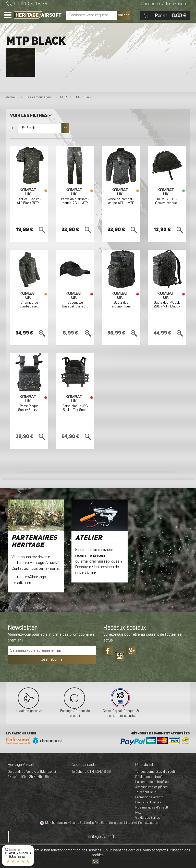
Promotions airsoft (149, 797)
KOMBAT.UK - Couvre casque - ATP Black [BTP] (167, 203)
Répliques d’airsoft (149, 777)
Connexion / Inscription (163, 4)
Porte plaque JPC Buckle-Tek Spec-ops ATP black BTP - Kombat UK (75, 412)
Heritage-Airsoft (100, 837)
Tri (12, 128)
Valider (124, 15)
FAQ (138, 813)
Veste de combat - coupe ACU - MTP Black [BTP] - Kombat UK (121, 205)
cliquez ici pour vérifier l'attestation (137, 823)
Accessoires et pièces (151, 787)
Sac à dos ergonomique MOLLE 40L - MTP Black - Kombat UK (121, 309)
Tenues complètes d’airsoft (155, 772)
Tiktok (119, 654)
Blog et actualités (148, 802)
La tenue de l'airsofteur (153, 782)
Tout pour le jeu (147, 792)
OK (95, 861)
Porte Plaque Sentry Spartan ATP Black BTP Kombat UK (29, 412)
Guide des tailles (148, 818)
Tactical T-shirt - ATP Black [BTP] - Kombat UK (29, 203)
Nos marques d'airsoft (152, 808)
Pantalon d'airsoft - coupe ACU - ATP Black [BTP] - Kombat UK (75, 205)
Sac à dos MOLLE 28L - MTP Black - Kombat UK (167, 307)
